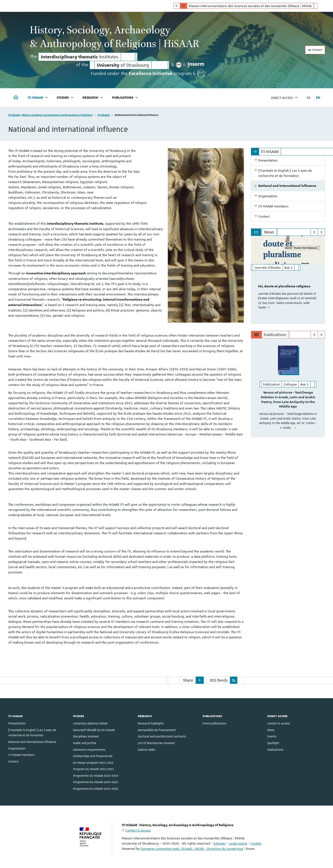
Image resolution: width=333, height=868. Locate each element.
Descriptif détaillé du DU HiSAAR (94, 730)
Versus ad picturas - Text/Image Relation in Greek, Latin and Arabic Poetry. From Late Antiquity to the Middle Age (288, 400)
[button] (200, 680)
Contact (315, 50)
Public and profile (85, 743)
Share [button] (188, 680)
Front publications (214, 723)
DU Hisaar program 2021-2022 (93, 763)
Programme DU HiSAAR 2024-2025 (96, 782)
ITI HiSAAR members (21, 755)
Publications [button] (125, 98)
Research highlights (151, 723)
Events (272, 736)
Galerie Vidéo (147, 750)
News (271, 730)
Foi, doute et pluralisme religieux (284, 286)
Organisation (17, 749)
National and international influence (32, 742)
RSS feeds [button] (219, 680)
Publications (275, 750)
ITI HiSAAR (104, 115)
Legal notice (238, 843)
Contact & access (279, 723)
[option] (288, 280)
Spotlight (273, 743)
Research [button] (93, 98)
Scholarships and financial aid (93, 756)
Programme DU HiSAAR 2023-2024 (96, 776)
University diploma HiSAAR (90, 723)
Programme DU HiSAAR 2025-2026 (96, 789)
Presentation (17, 723)
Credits (256, 843)
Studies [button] (65, 98)
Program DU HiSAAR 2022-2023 (93, 769)
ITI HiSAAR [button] (38, 98)
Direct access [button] (285, 98)
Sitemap (219, 843)
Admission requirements (89, 750)
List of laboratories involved (156, 743)
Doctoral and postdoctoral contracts (162, 736)
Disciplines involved (86, 736)
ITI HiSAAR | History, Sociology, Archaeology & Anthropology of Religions (50, 115)
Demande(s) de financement (157, 730)
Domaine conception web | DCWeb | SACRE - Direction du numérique (192, 849)
